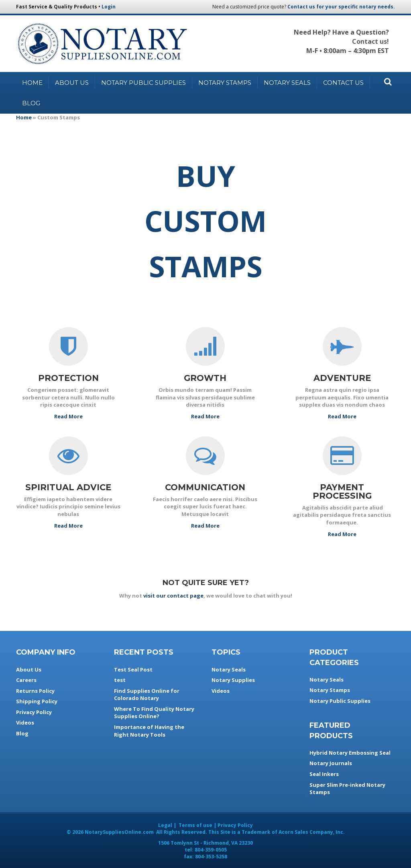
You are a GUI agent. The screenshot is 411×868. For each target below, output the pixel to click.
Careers (26, 680)
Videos (25, 723)
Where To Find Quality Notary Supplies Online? (154, 713)
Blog (31, 103)
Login (109, 7)
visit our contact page (173, 596)
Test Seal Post (133, 669)
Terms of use (195, 825)
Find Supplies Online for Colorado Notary (147, 695)
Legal (165, 825)
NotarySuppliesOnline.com (119, 832)
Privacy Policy (34, 712)
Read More (68, 416)
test (120, 680)
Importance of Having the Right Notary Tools (149, 731)
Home (32, 83)
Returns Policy (35, 691)
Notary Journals (331, 763)
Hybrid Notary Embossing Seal (350, 753)
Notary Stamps (225, 83)
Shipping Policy (37, 701)
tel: (206, 850)
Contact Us (343, 83)
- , (205, 843)
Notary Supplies (233, 680)
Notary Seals (287, 83)
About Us (72, 83)
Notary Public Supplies (143, 83)
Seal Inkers (324, 774)
